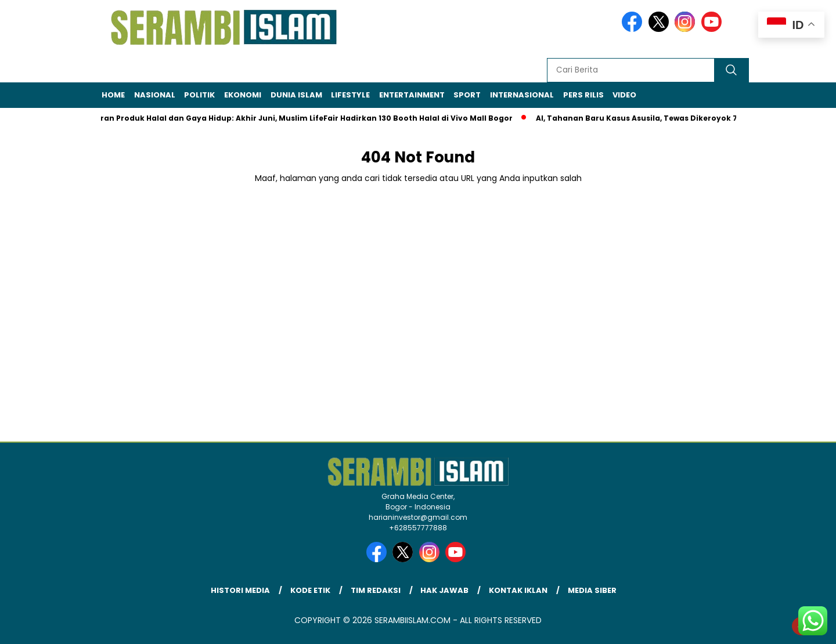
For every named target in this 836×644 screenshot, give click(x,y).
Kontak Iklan (518, 590)
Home (113, 95)
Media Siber (592, 590)
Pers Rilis (583, 95)
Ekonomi (243, 95)
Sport (467, 95)
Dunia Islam (296, 95)
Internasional (522, 95)
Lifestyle (350, 95)
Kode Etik (310, 590)
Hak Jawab (444, 590)
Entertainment (412, 95)
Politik (199, 95)
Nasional (155, 95)
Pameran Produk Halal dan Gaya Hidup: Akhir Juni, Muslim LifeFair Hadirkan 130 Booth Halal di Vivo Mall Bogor (298, 118)
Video (624, 95)
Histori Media (240, 590)
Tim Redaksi (376, 590)
